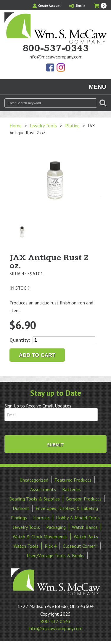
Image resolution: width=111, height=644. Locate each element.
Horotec (41, 518)
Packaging (56, 527)
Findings (19, 518)
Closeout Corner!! (80, 546)
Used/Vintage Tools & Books (55, 555)
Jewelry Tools (43, 125)
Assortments (43, 489)
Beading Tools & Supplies (34, 499)
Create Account (47, 6)
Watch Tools (26, 546)
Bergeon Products (84, 499)
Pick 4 (51, 546)
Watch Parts (86, 537)
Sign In (77, 6)
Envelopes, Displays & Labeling (67, 508)
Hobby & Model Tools (78, 518)
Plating (72, 125)
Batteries (71, 489)
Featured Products (73, 480)
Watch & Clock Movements (40, 537)
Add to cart (37, 355)
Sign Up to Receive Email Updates (38, 406)
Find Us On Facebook (51, 68)
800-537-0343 (56, 48)
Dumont (21, 508)
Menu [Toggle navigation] (98, 87)
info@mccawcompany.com (56, 57)
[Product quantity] (64, 340)
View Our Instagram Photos (61, 68)
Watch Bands (85, 527)
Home (16, 125)
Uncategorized (34, 480)
